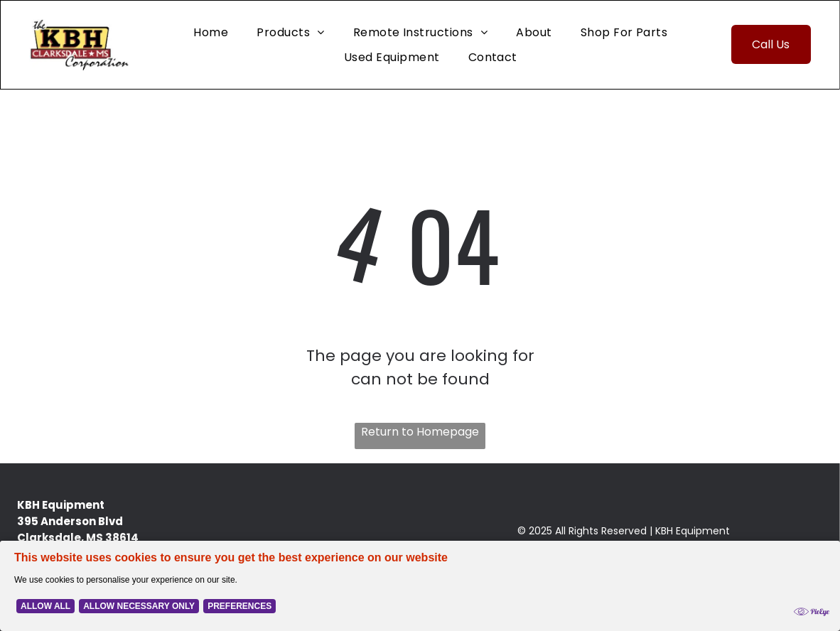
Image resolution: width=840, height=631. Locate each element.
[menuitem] (211, 32)
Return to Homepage (420, 432)
